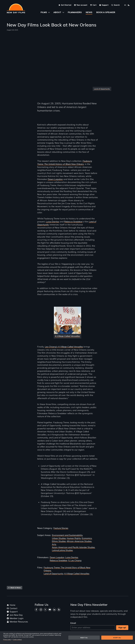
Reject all (84, 638)
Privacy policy (7, 640)
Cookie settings (17, 640)
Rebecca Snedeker (73, 222)
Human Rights (74, 538)
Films (44, 12)
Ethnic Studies (59, 541)
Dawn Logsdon (55, 179)
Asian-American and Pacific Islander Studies (73, 547)
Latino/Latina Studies (62, 550)
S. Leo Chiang (75, 561)
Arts (54, 544)
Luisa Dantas (53, 222)
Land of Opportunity (54, 574)
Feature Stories (61, 528)
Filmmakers (75, 12)
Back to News (15, 588)
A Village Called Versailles (77, 574)
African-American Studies (79, 541)
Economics (87, 538)
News (89, 12)
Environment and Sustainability (67, 535)
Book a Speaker (106, 12)
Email (73, 623)
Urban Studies (59, 538)
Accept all (117, 638)
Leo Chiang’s (51, 347)
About (57, 12)
